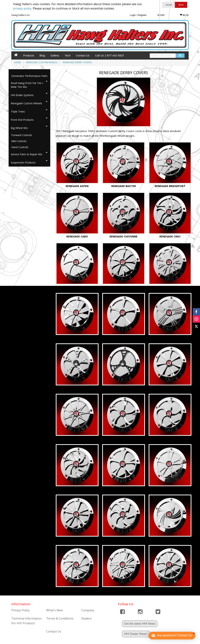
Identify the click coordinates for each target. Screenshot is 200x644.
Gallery (55, 55)
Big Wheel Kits (19, 128)
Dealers (86, 618)
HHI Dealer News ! (136, 634)
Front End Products (22, 120)
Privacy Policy (20, 610)
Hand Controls (20, 147)
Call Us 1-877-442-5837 (110, 55)
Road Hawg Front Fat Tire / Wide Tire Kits (27, 85)
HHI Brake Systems (22, 95)
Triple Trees (18, 112)
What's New (54, 610)
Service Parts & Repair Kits (27, 154)
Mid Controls (19, 141)
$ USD (161, 15)
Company (88, 610)
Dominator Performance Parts (29, 76)
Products (29, 55)
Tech (68, 55)
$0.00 (184, 15)
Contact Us (83, 55)
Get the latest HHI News (140, 624)
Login (133, 15)
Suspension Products (23, 162)
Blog (42, 55)
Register (142, 15)
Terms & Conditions (60, 618)
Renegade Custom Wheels (26, 103)
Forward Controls (22, 135)
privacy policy (22, 8)
